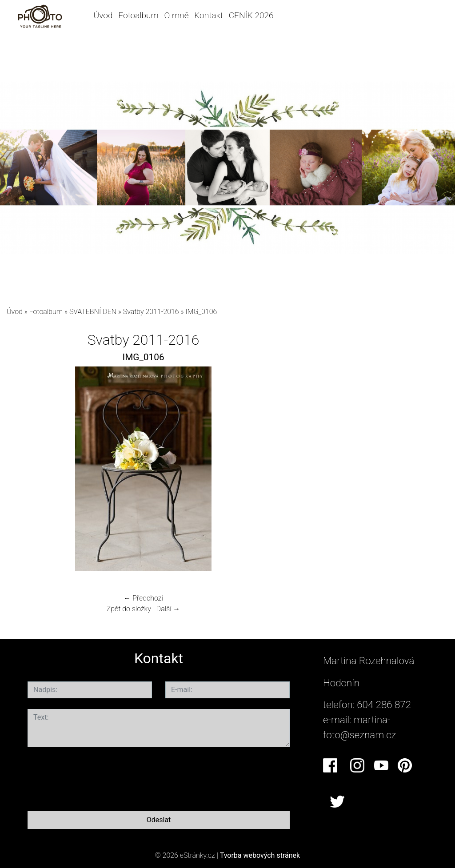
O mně (177, 15)
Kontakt (209, 15)
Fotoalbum (138, 15)
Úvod (103, 15)
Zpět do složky (129, 609)
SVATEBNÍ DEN (93, 312)
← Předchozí (143, 598)
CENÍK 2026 (251, 15)
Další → (168, 609)
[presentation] (95, 777)
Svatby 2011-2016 (151, 312)
